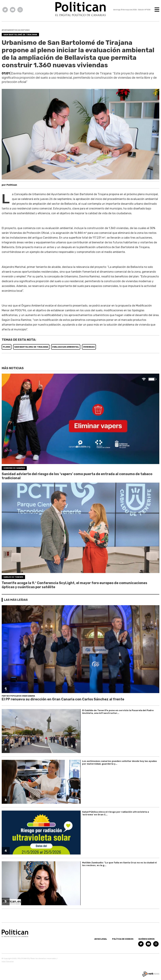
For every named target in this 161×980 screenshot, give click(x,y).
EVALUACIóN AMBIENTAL (66, 347)
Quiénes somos (146, 939)
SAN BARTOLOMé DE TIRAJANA (31, 347)
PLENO (7, 347)
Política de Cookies (123, 939)
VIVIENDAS (89, 347)
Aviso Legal (101, 939)
